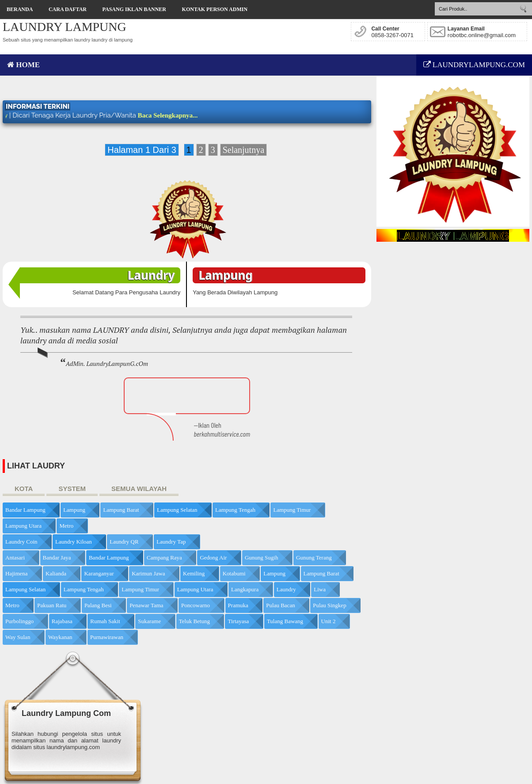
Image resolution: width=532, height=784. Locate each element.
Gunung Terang (314, 558)
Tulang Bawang (285, 621)
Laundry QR (124, 542)
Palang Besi (98, 605)
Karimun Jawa (148, 573)
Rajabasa (62, 621)
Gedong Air (213, 558)
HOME (23, 65)
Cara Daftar (68, 9)
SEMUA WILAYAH (139, 489)
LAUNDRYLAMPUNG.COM (474, 65)
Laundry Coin (21, 542)
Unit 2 (329, 621)
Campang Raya (164, 558)
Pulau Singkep (329, 605)
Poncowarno (196, 605)
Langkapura (245, 589)
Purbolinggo (19, 621)
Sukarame (149, 621)
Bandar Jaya (57, 558)
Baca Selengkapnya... (177, 115)
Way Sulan (18, 637)
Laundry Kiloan (74, 542)
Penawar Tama (146, 605)
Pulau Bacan (280, 605)
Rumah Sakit (105, 621)
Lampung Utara (23, 526)
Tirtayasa (238, 621)
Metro (66, 526)
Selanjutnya (243, 150)
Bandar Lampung (25, 510)
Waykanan (60, 637)
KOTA (24, 489)
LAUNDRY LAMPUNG (65, 27)
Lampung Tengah (235, 510)
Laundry (286, 589)
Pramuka (238, 605)
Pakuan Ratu (52, 605)
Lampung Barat (121, 510)
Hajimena (17, 573)
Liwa (320, 589)
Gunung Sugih (261, 558)
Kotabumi (234, 573)
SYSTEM (72, 489)
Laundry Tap (171, 542)
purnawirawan (107, 637)
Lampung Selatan (177, 510)
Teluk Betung (194, 621)
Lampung (74, 510)
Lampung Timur (292, 510)
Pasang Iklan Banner (134, 9)
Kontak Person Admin (215, 9)
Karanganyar (99, 573)
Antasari (15, 558)
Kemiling (194, 573)
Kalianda (56, 573)
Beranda (20, 9)
